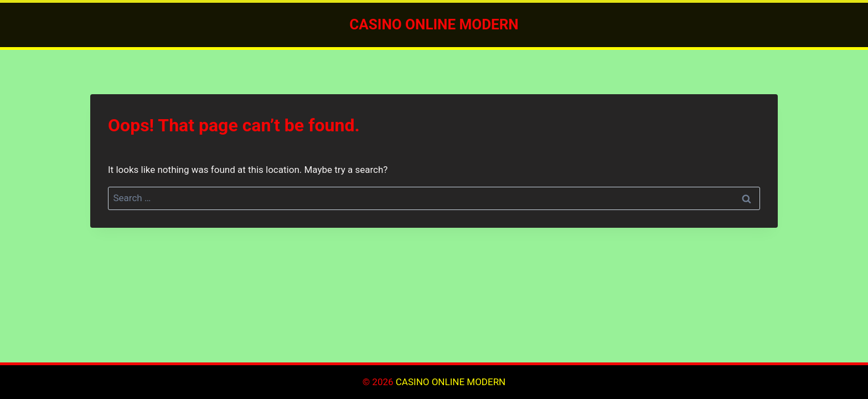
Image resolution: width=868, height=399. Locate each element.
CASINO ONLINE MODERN (451, 382)
